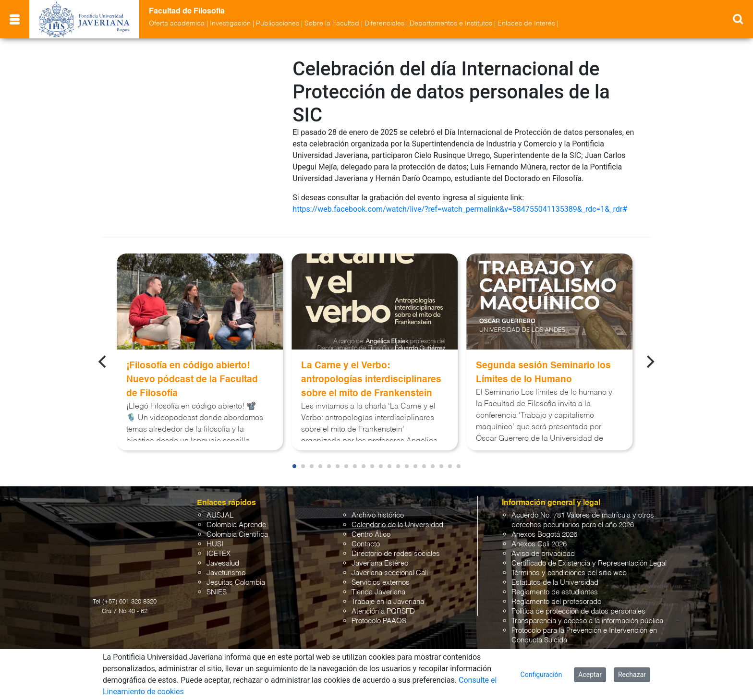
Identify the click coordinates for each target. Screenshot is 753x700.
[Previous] (103, 359)
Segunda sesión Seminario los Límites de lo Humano (543, 370)
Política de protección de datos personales (578, 609)
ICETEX (219, 551)
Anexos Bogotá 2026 (544, 532)
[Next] (650, 359)
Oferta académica (177, 24)
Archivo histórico (378, 513)
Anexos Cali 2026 (539, 542)
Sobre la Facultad (332, 24)
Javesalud (223, 561)
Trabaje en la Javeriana (388, 599)
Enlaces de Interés (526, 24)
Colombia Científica (237, 532)
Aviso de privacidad (543, 551)
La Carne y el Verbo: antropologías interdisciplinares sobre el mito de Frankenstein (371, 377)
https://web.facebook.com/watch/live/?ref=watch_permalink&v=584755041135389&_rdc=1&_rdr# (460, 209)
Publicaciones (278, 24)
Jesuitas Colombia (236, 580)
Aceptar (590, 675)
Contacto (366, 542)
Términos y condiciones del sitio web (569, 571)
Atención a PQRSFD (383, 609)
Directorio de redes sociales (396, 551)
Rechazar (632, 675)
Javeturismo (226, 571)
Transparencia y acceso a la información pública (587, 619)
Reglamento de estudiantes (555, 590)
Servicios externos (381, 580)
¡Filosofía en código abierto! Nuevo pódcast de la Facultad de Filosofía (192, 377)
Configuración (541, 675)
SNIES (217, 590)
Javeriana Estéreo (380, 561)
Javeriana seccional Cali (390, 571)
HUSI (215, 542)
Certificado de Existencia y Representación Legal (589, 561)
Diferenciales (384, 24)
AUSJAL (220, 513)
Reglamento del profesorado (556, 599)
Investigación (230, 24)
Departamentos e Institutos (451, 24)
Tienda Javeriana (378, 590)
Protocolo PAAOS (379, 619)
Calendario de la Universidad (397, 523)
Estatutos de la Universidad (555, 580)
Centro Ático (371, 532)
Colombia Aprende (236, 523)
